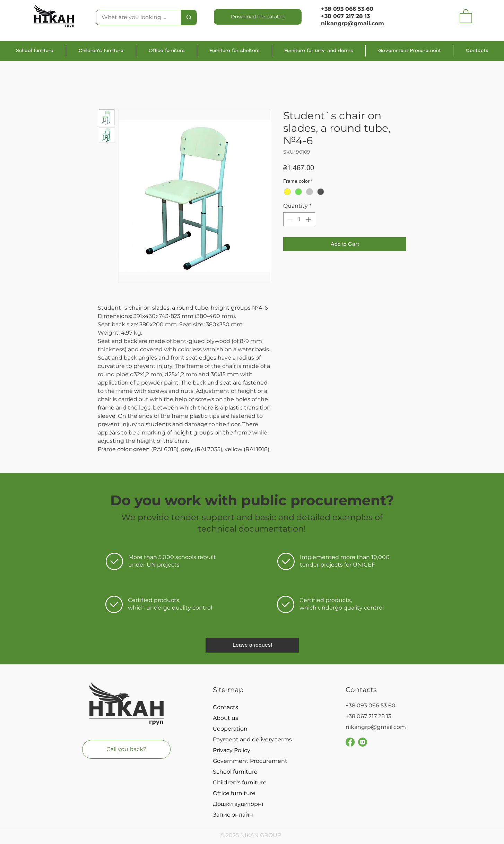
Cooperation (230, 729)
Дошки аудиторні (238, 804)
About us (225, 718)
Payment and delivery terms (250, 739)
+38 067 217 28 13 (345, 16)
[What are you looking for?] (134, 18)
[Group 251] (350, 742)
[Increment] (309, 219)
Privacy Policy (232, 750)
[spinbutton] (299, 219)
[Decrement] (289, 219)
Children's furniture (240, 782)
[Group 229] (363, 742)
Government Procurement (250, 761)
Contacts (225, 707)
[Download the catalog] (258, 17)
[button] (466, 16)
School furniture (235, 772)
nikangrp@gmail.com (376, 727)
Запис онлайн (233, 815)
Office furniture (234, 793)
